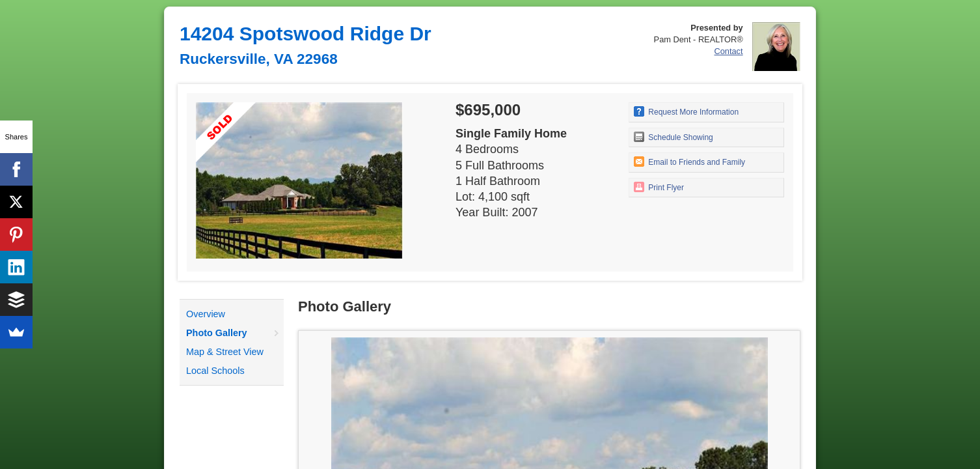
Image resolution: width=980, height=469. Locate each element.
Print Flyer (659, 187)
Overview (206, 314)
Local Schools (215, 371)
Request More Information (686, 111)
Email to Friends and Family (689, 162)
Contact (728, 51)
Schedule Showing (674, 137)
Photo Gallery (217, 333)
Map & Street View (225, 352)
